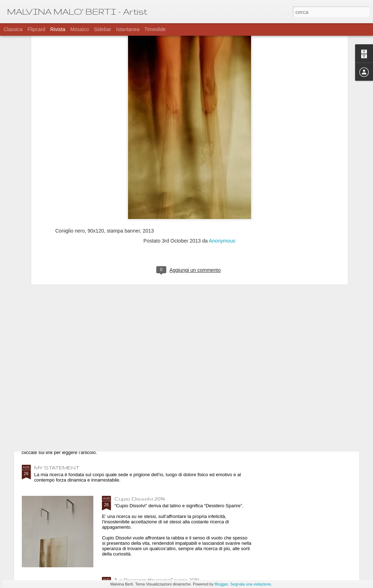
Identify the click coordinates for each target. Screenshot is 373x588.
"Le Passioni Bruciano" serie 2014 (157, 580)
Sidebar (102, 29)
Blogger (221, 584)
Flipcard (36, 29)
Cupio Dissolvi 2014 (140, 499)
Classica (13, 29)
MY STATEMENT (57, 468)
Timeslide (155, 29)
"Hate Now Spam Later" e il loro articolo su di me (97, 424)
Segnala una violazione (251, 584)
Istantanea (128, 29)
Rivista (58, 29)
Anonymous (222, 151)
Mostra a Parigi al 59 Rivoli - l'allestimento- (168, 343)
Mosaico (79, 29)
